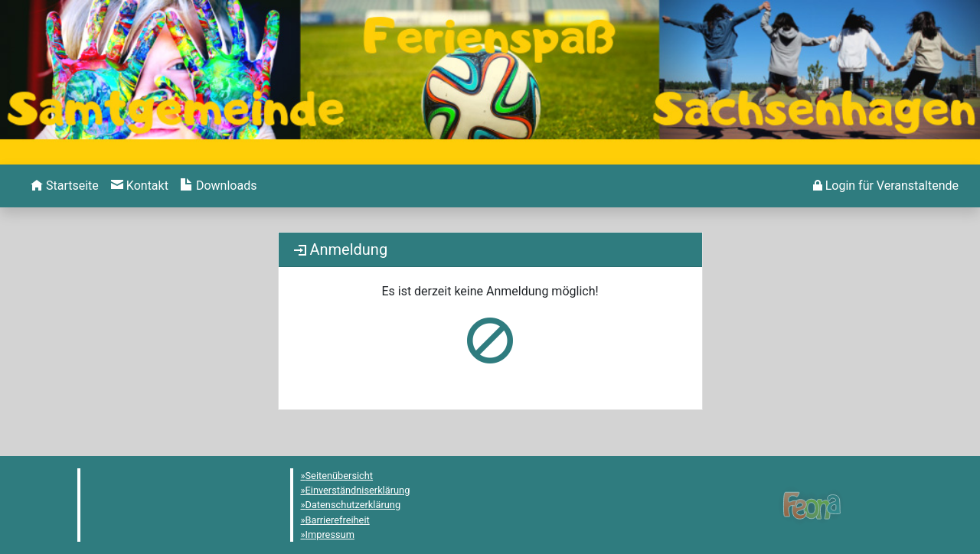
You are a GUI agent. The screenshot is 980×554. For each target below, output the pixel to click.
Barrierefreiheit (338, 520)
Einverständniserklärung (358, 490)
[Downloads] (219, 186)
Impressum (330, 534)
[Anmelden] (886, 186)
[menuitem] (65, 186)
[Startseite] (65, 186)
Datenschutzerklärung (353, 505)
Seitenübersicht (340, 476)
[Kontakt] (140, 186)
